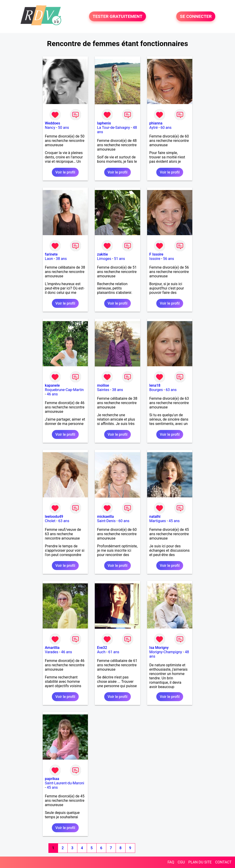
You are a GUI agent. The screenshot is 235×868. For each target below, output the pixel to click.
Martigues (158, 521)
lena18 (155, 385)
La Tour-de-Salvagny (113, 128)
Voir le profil (65, 172)
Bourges (156, 390)
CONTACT (223, 862)
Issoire (155, 259)
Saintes (103, 390)
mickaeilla (105, 517)
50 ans (64, 128)
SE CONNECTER (196, 16)
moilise (103, 385)
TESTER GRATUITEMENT (118, 16)
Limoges (104, 259)
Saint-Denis (106, 521)
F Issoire (156, 254)
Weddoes (53, 123)
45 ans (174, 521)
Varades (52, 652)
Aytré (154, 128)
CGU (181, 862)
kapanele (52, 385)
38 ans (61, 259)
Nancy (50, 128)
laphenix (104, 123)
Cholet (50, 521)
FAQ (171, 862)
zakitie (102, 254)
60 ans (166, 128)
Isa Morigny (159, 648)
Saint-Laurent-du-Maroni (65, 783)
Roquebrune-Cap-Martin (64, 390)
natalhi (155, 517)
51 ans (120, 259)
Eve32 (102, 648)
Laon (49, 259)
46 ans (52, 394)
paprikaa (52, 779)
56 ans (169, 259)
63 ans (171, 390)
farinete (51, 254)
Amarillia (52, 648)
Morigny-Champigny (166, 652)
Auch (101, 652)
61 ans (114, 652)
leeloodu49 (54, 517)
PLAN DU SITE (200, 862)
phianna (156, 123)
